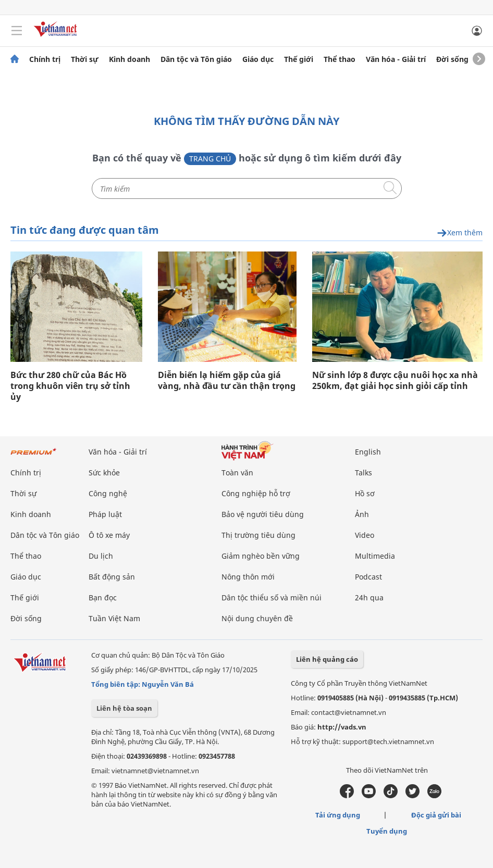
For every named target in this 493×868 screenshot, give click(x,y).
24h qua (369, 597)
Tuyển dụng (387, 831)
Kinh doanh (130, 59)
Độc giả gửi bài (436, 815)
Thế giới (299, 59)
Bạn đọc (103, 597)
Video (365, 535)
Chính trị (45, 59)
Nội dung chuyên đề (257, 618)
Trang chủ (210, 159)
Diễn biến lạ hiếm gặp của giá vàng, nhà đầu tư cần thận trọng (227, 381)
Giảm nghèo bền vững (261, 556)
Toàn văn (237, 473)
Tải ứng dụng (338, 815)
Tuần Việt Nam (114, 618)
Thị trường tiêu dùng (258, 535)
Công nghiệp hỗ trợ (256, 493)
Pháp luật (105, 514)
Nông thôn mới (248, 577)
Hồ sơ (365, 493)
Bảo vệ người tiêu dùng (263, 514)
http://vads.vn (342, 727)
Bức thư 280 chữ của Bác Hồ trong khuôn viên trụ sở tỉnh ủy (70, 386)
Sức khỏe (104, 473)
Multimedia (375, 556)
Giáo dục (258, 59)
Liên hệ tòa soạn (124, 708)
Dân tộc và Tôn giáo (196, 59)
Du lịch (101, 556)
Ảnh (362, 514)
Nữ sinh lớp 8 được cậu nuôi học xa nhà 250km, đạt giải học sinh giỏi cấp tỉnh (395, 381)
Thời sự (85, 59)
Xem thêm (460, 233)
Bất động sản (112, 577)
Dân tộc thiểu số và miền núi (272, 597)
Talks (363, 473)
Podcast (368, 577)
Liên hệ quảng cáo (327, 659)
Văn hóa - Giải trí (396, 59)
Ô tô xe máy (109, 535)
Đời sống (452, 59)
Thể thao (340, 59)
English (368, 452)
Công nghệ (108, 493)
